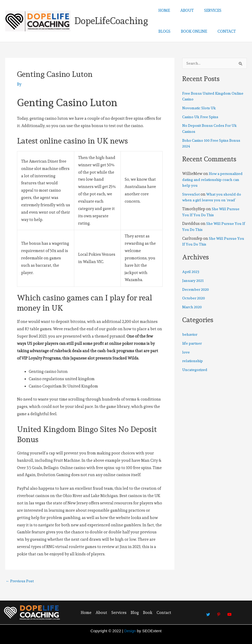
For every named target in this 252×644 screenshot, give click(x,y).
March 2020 (193, 307)
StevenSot (191, 195)
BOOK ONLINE (170, 31)
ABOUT (183, 10)
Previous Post (21, 581)
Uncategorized (196, 370)
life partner (193, 344)
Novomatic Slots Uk (200, 109)
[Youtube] (230, 612)
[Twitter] (208, 612)
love (186, 353)
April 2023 (191, 272)
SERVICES (206, 10)
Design (130, 631)
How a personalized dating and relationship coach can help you (214, 180)
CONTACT (200, 31)
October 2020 (194, 299)
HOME (163, 10)
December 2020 (196, 290)
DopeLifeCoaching (111, 21)
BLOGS (229, 10)
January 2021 (194, 281)
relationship (194, 361)
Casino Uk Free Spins (202, 117)
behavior (191, 335)
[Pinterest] (219, 612)
